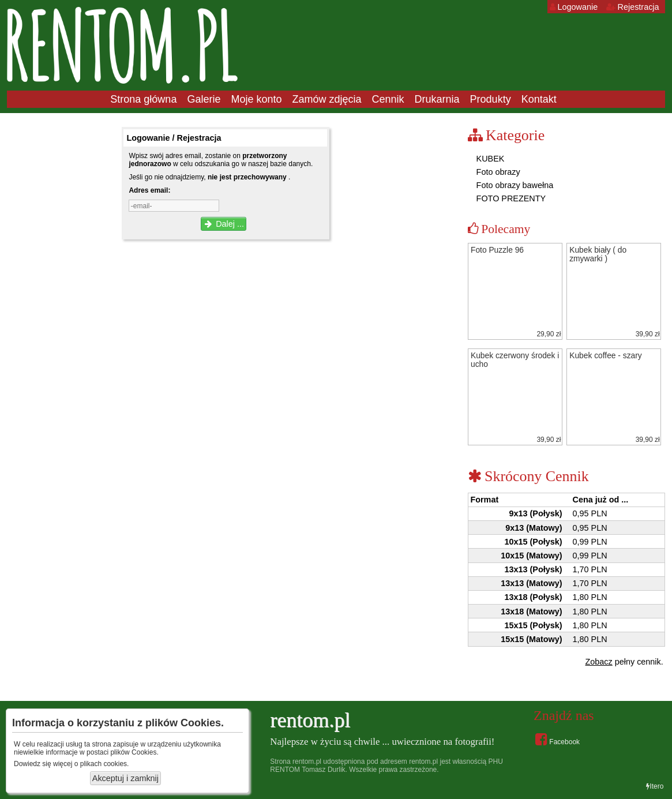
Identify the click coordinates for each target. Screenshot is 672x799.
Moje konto (256, 99)
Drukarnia (437, 99)
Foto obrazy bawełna (514, 185)
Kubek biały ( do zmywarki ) (598, 254)
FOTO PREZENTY (510, 198)
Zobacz (599, 662)
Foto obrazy (497, 172)
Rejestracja (633, 7)
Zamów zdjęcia (326, 99)
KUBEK (489, 159)
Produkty (491, 99)
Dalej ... (223, 224)
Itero (655, 786)
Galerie (204, 99)
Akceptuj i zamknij (125, 778)
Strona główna (143, 99)
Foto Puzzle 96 (497, 250)
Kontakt (539, 99)
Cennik (388, 99)
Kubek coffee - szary (606, 356)
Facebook (558, 739)
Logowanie (574, 7)
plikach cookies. (105, 764)
